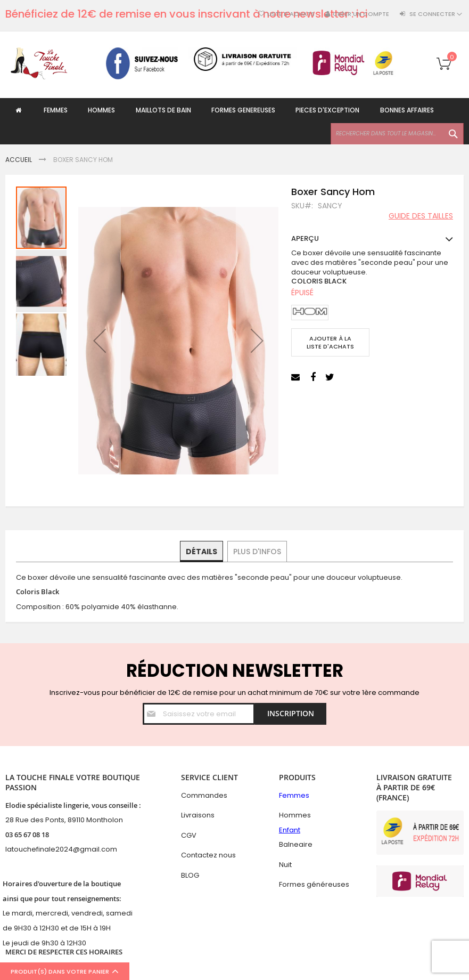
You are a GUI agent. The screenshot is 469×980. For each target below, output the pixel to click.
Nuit (285, 865)
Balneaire (296, 844)
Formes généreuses (314, 885)
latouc (16, 849)
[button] (100, 341)
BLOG (190, 875)
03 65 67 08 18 (27, 835)
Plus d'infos (257, 551)
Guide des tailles (421, 217)
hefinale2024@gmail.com (72, 849)
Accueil (19, 160)
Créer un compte (361, 14)
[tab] (202, 552)
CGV (189, 835)
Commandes (204, 795)
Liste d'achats (291, 14)
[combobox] (397, 134)
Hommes (295, 815)
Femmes (294, 795)
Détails (202, 551)
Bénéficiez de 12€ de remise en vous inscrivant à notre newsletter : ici (187, 14)
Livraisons (198, 815)
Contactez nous (208, 855)
